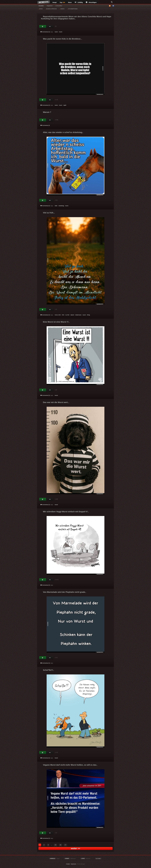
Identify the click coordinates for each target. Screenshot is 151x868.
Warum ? (47, 112)
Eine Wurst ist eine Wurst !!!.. (56, 322)
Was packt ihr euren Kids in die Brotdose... (62, 39)
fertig (89, 315)
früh (63, 315)
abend (72, 315)
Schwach (50, 27)
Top (62, 2)
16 (60, 845)
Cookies (68, 864)
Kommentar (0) (45, 32)
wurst (61, 32)
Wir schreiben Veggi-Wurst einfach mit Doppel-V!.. (66, 512)
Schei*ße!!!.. (49, 670)
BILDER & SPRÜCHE (51, 9)
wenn (56, 32)
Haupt (55, 2)
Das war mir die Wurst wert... (56, 402)
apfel (65, 105)
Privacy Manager (81, 864)
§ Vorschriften (59, 6)
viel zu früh (58, 315)
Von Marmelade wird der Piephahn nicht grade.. (65, 592)
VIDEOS (62, 9)
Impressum (73, 864)
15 (55, 845)
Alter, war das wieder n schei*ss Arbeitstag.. (63, 132)
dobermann (79, 315)
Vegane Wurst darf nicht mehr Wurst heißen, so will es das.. (70, 765)
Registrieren (50, 6)
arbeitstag (61, 206)
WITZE (41, 9)
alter (56, 206)
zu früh (68, 315)
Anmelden (41, 6)
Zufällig (79, 2)
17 (65, 845)
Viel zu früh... (49, 213)
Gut (43, 27)
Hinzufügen (91, 2)
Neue (70, 2)
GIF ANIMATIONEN (72, 9)
